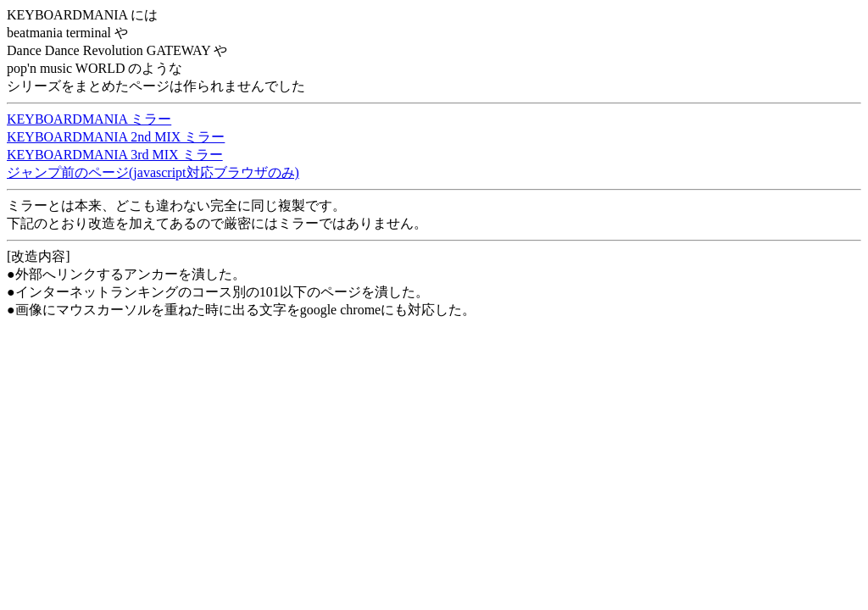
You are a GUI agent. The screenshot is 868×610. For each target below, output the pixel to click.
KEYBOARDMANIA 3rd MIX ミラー (115, 155)
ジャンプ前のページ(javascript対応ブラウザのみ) (153, 172)
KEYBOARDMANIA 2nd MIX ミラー (116, 137)
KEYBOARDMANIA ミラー (89, 119)
